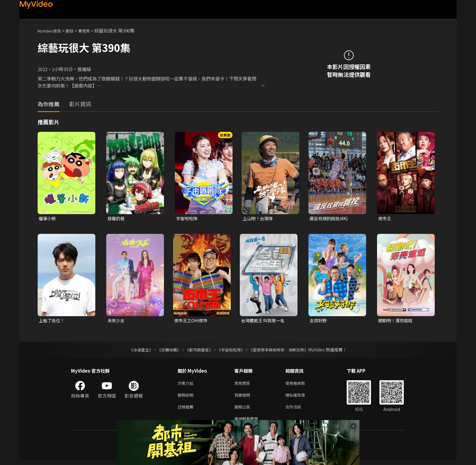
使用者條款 (300, 385)
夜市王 (385, 219)
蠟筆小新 (48, 219)
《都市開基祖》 (197, 351)
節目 (74, 31)
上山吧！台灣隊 (259, 219)
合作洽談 (298, 410)
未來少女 (117, 321)
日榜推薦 (187, 410)
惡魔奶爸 (117, 219)
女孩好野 (319, 321)
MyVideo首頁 (51, 31)
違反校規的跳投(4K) (330, 219)
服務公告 (243, 410)
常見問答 (243, 385)
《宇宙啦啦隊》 (231, 351)
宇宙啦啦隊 (187, 219)
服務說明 (187, 397)
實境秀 (90, 31)
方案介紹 (187, 385)
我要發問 (243, 397)
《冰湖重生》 (136, 351)
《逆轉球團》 (165, 351)
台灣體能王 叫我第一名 (264, 321)
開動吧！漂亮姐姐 (396, 321)
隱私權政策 (300, 397)
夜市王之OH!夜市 (192, 321)
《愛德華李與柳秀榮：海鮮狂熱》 (282, 351)
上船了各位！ (53, 321)
